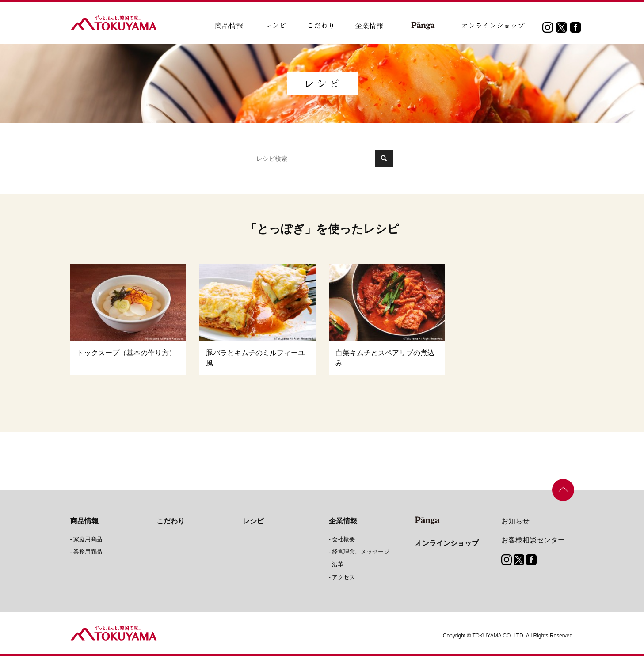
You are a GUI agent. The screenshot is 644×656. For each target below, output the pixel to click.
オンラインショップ (447, 543)
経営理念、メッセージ (361, 552)
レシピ (253, 521)
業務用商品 (88, 552)
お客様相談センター (533, 540)
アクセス (343, 577)
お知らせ (515, 521)
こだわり (171, 521)
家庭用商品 (88, 539)
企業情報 (343, 521)
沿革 (338, 564)
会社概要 (343, 539)
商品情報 (84, 521)
